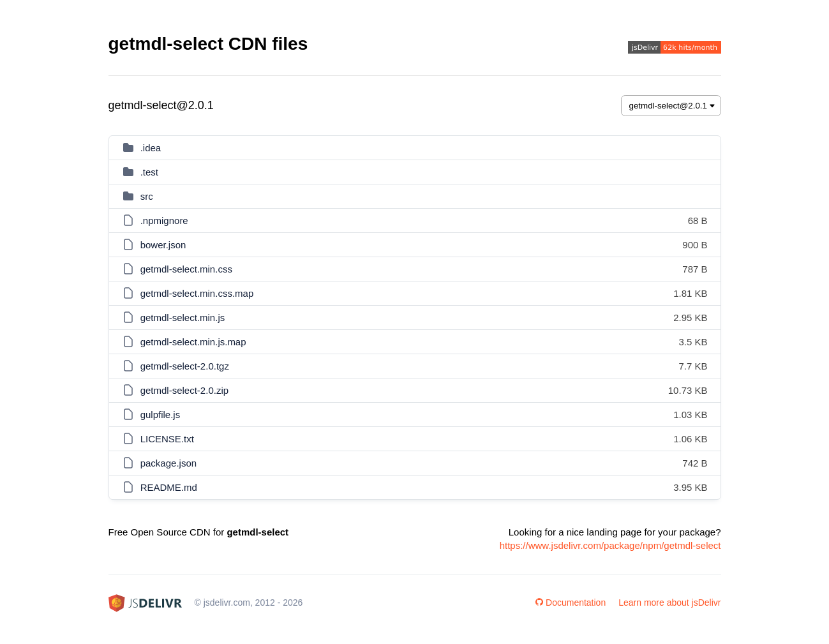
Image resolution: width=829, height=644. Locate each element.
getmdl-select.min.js (183, 318)
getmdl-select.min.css (186, 269)
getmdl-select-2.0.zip (184, 390)
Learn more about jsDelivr (669, 603)
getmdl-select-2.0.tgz (185, 366)
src (147, 196)
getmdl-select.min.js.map (193, 342)
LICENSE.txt (167, 439)
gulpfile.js (161, 415)
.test (149, 172)
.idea (151, 148)
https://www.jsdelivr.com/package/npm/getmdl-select (610, 545)
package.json (168, 463)
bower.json (163, 245)
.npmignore (164, 221)
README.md (169, 487)
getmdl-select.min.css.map (197, 293)
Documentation (571, 603)
